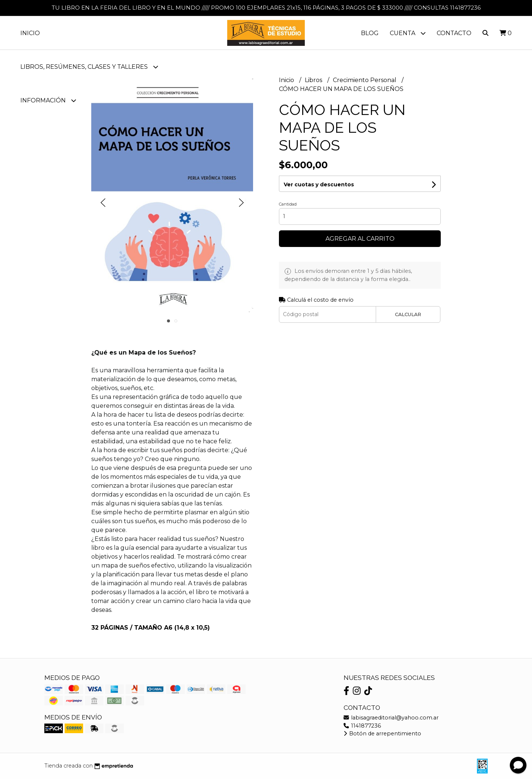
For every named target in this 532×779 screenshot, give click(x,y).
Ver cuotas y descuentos (319, 184)
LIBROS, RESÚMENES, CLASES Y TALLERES (89, 67)
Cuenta (408, 33)
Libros (314, 80)
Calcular (408, 314)
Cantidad (288, 204)
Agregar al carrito (360, 239)
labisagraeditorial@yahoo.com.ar (391, 718)
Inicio (30, 33)
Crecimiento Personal (365, 80)
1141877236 (362, 726)
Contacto (454, 33)
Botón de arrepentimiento (382, 734)
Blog (370, 33)
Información (48, 100)
